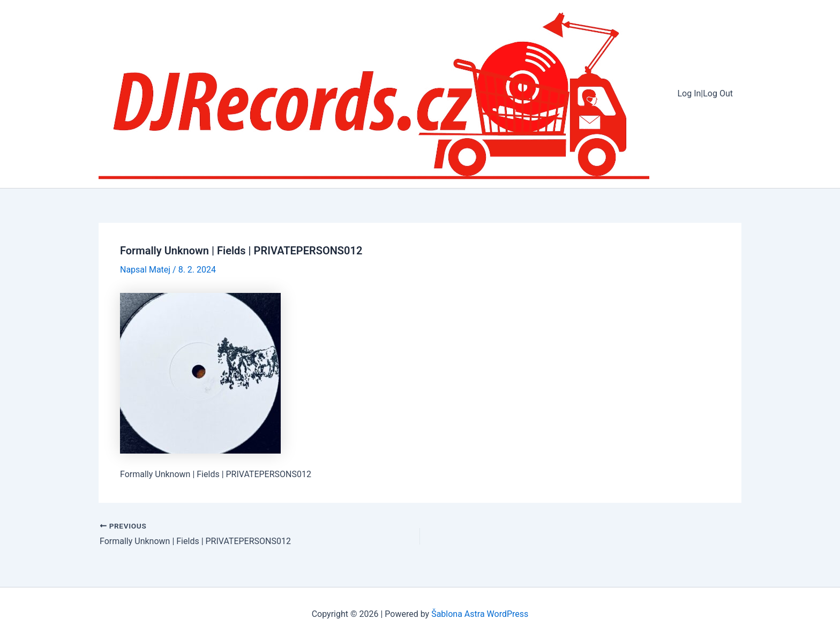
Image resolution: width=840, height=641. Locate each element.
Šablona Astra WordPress (480, 614)
